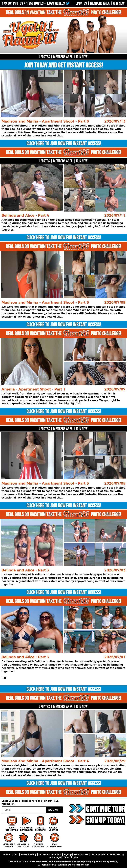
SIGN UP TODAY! (105, 820)
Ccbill (105, 862)
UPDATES (81, 3)
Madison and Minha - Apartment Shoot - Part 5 (45, 303)
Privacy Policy (29, 855)
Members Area (100, 3)
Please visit (15, 862)
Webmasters (81, 855)
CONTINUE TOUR (105, 809)
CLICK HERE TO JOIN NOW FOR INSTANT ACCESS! (64, 144)
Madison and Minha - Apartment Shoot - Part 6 (45, 121)
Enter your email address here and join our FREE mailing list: (30, 802)
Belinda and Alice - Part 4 (25, 216)
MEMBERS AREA (63, 57)
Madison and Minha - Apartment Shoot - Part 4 (45, 761)
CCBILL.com (28, 862)
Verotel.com (47, 862)
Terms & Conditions (50, 855)
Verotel (113, 862)
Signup (68, 855)
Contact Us (114, 855)
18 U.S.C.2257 (11, 855)
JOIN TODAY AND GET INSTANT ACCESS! (63, 65)
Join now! (119, 3)
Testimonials (98, 855)
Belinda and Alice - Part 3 (25, 570)
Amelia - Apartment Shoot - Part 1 (33, 389)
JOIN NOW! (82, 57)
